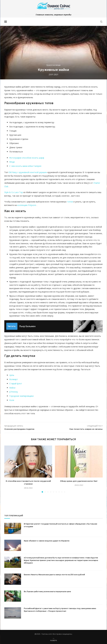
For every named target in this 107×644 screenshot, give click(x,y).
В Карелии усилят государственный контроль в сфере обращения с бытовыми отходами (60, 525)
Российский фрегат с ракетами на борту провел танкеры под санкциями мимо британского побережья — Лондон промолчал (60, 610)
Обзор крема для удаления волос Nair (79, 481)
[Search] (101, 22)
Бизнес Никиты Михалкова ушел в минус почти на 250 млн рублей (54, 575)
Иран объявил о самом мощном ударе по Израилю (47, 541)
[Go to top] (54, 640)
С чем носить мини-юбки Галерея (25, 166)
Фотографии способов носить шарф (27, 158)
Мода (12, 162)
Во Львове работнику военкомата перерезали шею (47, 592)
